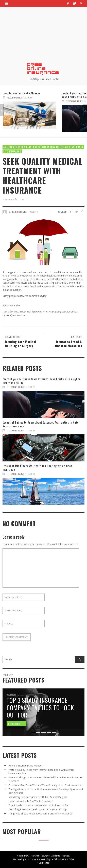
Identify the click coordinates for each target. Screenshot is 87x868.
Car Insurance (51, 147)
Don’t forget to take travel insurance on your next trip (38, 809)
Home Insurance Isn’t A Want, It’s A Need (31, 801)
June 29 (32, 431)
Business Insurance (28, 147)
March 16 (34, 212)
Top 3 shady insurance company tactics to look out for (38, 805)
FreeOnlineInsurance (17, 98)
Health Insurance (73, 147)
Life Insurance (12, 151)
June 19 (31, 474)
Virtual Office (68, 859)
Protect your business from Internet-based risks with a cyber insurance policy (41, 381)
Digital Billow (53, 859)
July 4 (31, 98)
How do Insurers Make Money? (22, 93)
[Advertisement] (43, 37)
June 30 (32, 387)
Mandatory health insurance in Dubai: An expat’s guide (38, 797)
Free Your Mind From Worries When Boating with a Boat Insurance (37, 468)
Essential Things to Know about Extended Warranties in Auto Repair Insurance (41, 424)
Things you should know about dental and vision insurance (40, 814)
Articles (9, 147)
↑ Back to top (44, 863)
